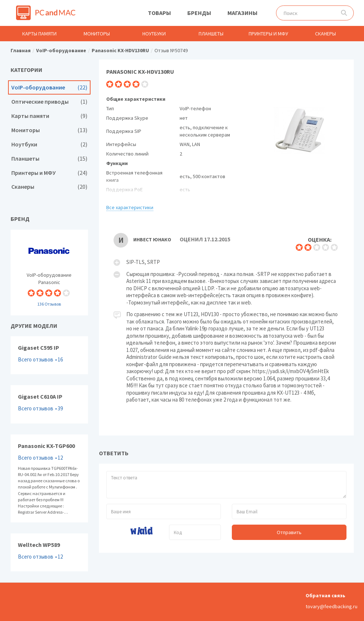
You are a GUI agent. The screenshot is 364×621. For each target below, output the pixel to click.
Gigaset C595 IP (49, 355)
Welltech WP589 (49, 552)
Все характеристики (130, 207)
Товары (159, 13)
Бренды (199, 13)
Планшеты (211, 34)
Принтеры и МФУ (268, 34)
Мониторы (97, 34)
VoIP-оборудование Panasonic (49, 273)
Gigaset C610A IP (49, 404)
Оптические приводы (49, 102)
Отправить (289, 532)
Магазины (242, 13)
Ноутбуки (154, 34)
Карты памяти (39, 34)
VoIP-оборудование (49, 87)
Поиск (344, 13)
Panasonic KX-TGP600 (49, 478)
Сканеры (325, 34)
